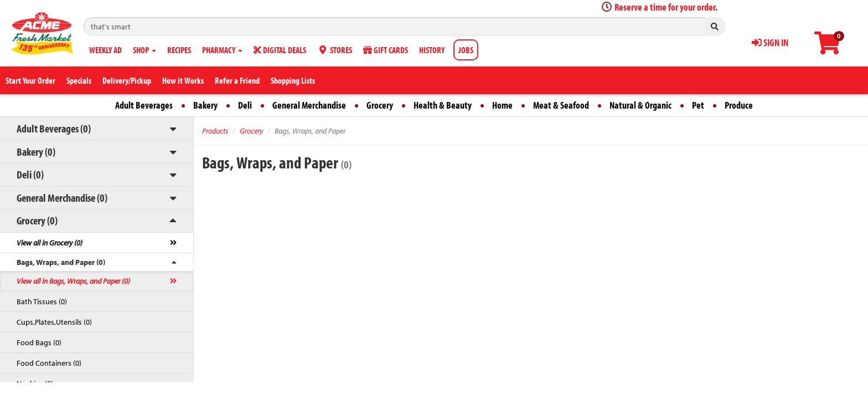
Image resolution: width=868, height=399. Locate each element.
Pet (698, 105)
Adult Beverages (144, 105)
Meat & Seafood (561, 105)
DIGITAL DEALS (280, 50)
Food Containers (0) (49, 363)
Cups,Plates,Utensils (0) (54, 322)
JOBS (466, 50)
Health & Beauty (443, 105)
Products (215, 131)
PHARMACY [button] (222, 50)
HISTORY (432, 50)
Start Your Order (30, 80)
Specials (79, 80)
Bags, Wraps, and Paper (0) (61, 262)
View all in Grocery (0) (50, 243)
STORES (335, 50)
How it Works (183, 80)
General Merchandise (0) (62, 198)
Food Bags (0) (39, 342)
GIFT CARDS (386, 50)
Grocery (380, 105)
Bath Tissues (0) (42, 301)
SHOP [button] (144, 50)
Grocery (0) (37, 220)
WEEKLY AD (105, 50)
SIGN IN (770, 42)
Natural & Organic (640, 105)
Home (502, 105)
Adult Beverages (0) (54, 128)
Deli (245, 105)
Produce (739, 105)
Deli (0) (30, 174)
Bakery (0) (36, 152)
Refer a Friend (237, 80)
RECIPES (179, 50)
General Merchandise (309, 105)
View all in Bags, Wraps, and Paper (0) (73, 281)
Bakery (205, 105)
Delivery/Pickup (127, 80)
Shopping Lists (293, 80)
